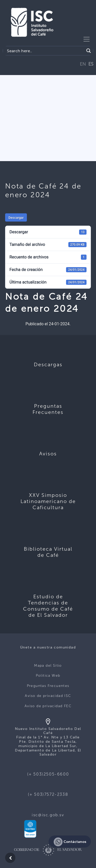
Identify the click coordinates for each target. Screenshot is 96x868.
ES (91, 64)
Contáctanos (70, 842)
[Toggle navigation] (87, 39)
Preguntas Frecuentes (48, 686)
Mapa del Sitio (48, 666)
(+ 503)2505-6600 (48, 774)
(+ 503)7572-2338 (48, 794)
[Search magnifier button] (89, 51)
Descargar (16, 218)
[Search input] (45, 51)
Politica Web (48, 676)
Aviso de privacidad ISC (48, 696)
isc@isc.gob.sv (48, 815)
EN (83, 64)
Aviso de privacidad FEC (48, 706)
